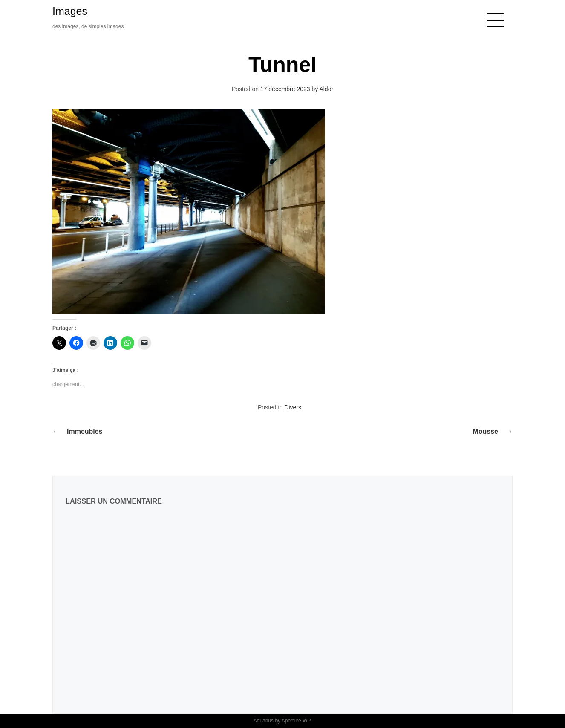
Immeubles (85, 431)
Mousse (485, 431)
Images (70, 11)
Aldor (326, 89)
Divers (293, 407)
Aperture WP (296, 721)
